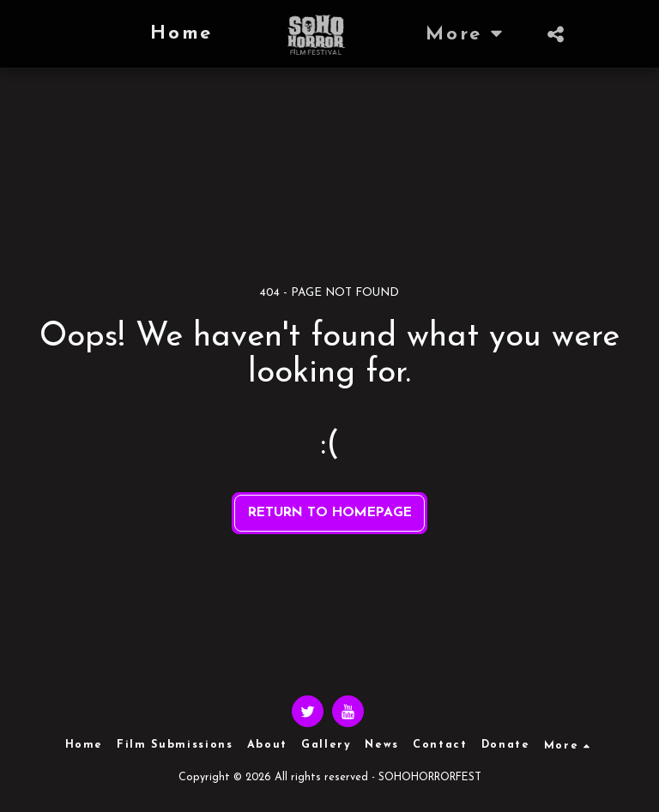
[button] (556, 34)
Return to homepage (330, 513)
